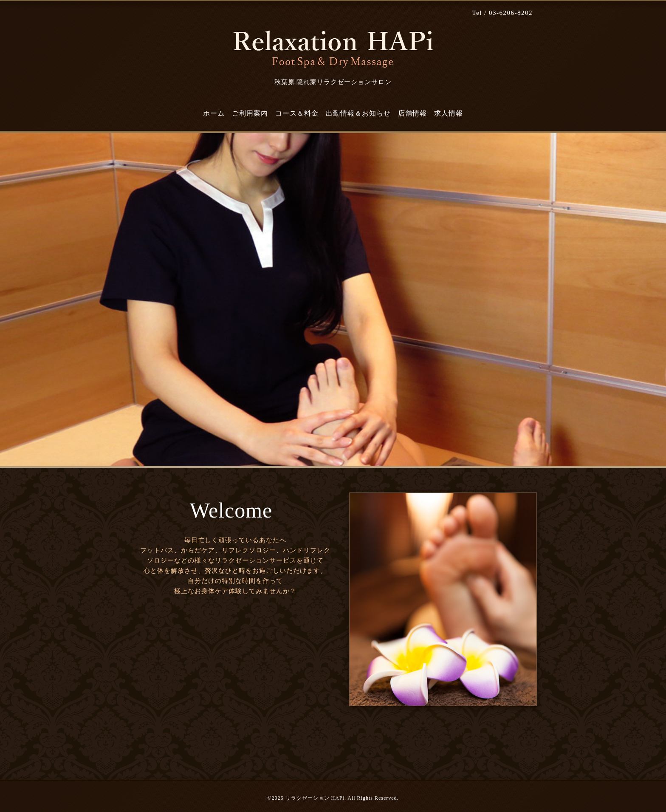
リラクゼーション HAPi (315, 798)
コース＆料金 (297, 113)
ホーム (214, 113)
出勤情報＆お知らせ (358, 113)
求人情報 (449, 113)
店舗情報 (412, 113)
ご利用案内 (250, 113)
